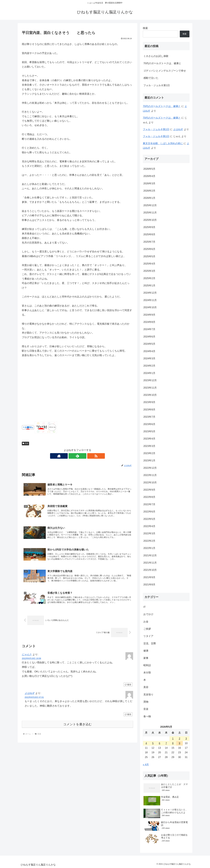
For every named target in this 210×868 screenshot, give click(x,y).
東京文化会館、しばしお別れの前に (163, 143)
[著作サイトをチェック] (71, 456)
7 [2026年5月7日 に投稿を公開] (166, 743)
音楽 (25, 443)
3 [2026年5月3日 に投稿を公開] (186, 739)
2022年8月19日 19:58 (31, 660)
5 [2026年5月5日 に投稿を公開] (153, 743)
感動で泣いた (151, 78)
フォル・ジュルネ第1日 (157, 85)
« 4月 (146, 765)
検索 (145, 28)
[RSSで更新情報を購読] (84, 456)
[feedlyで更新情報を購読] (77, 456)
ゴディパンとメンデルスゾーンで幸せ (165, 71)
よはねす (30, 695)
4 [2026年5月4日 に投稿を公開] (146, 743)
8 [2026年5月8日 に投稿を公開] (173, 743)
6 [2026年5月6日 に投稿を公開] (160, 743)
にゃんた (27, 656)
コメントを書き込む (78, 726)
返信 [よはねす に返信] (128, 716)
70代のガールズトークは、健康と (162, 63)
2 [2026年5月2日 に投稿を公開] (180, 739)
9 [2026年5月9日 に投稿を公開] (180, 743)
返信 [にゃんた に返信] (128, 686)
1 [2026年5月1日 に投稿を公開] (173, 739)
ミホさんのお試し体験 (156, 56)
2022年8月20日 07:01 (34, 699)
